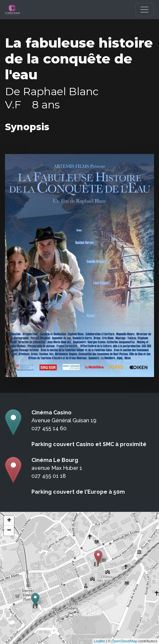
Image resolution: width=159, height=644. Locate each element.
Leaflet (100, 641)
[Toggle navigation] (144, 10)
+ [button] (9, 521)
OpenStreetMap (125, 641)
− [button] (9, 531)
